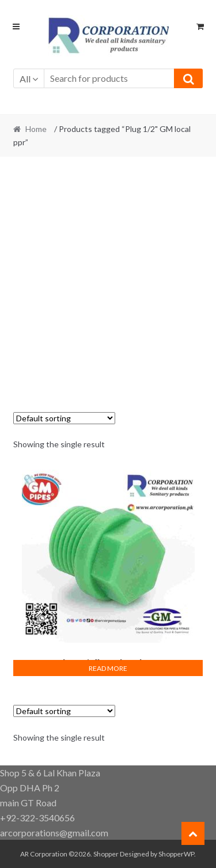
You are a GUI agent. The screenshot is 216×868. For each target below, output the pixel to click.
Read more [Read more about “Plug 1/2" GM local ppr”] (108, 668)
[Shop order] (64, 418)
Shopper (106, 854)
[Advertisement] (108, 278)
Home (36, 129)
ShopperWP (176, 854)
